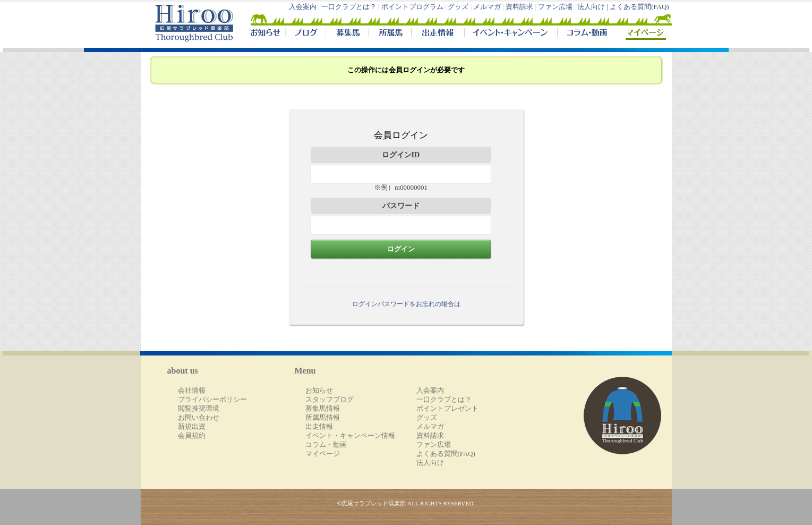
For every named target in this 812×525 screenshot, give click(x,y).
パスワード (401, 206)
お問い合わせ (199, 418)
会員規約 (192, 436)
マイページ (643, 34)
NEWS (266, 34)
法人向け (430, 463)
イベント (511, 34)
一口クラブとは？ (349, 7)
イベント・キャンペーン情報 (350, 436)
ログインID (401, 155)
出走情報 (438, 34)
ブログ (305, 34)
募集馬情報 (323, 409)
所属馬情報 (323, 418)
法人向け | (593, 7)
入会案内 (303, 7)
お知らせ (319, 391)
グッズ (458, 7)
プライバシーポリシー (212, 400)
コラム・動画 (588, 34)
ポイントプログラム (412, 7)
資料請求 (519, 7)
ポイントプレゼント (447, 409)
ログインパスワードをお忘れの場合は (406, 304)
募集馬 (347, 34)
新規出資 (192, 427)
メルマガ (487, 7)
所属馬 (390, 34)
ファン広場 (555, 7)
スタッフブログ (330, 400)
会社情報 (192, 391)
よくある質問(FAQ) (639, 7)
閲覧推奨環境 (199, 409)
